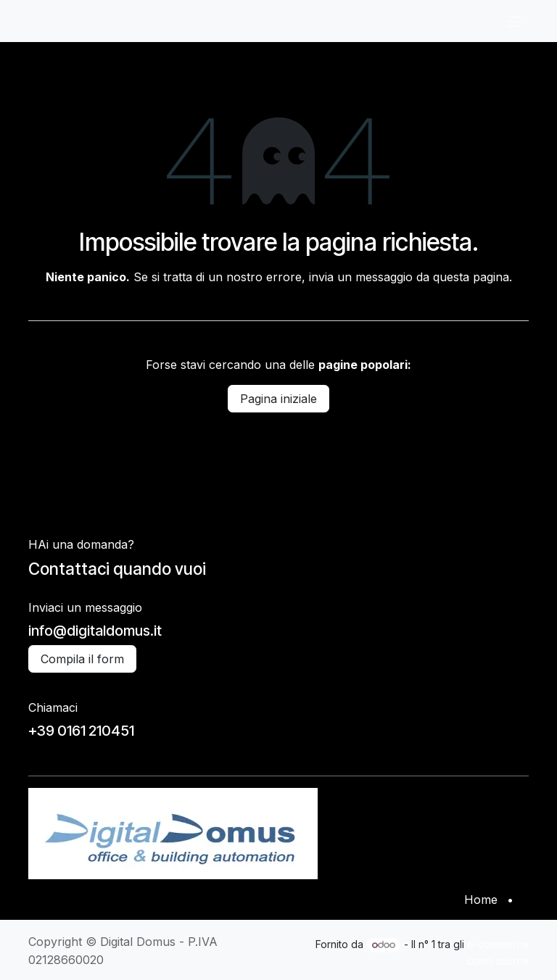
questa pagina (471, 277)
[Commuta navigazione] (514, 21)
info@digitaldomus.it (95, 631)
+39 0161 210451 (81, 731)
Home (481, 900)
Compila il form (82, 659)
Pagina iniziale (278, 399)
